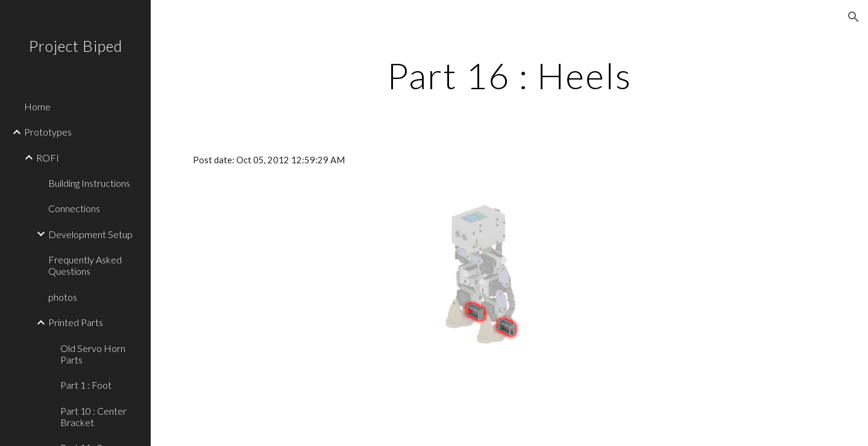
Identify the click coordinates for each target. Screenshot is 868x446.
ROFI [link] (48, 158)
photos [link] (63, 297)
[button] (854, 17)
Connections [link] (74, 208)
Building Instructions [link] (89, 183)
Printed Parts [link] (76, 322)
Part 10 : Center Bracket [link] (93, 416)
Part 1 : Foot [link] (86, 385)
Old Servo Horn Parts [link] (93, 354)
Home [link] (37, 106)
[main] (509, 75)
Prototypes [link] (48, 132)
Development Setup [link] (90, 234)
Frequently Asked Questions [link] (85, 265)
